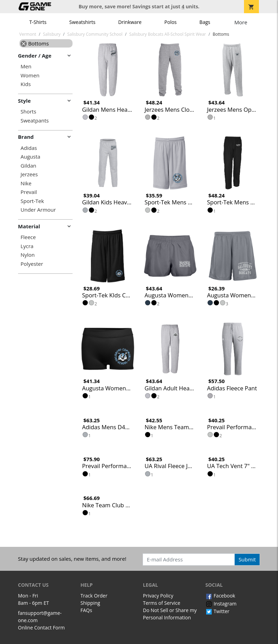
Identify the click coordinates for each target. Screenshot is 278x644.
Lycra (27, 246)
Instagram (221, 604)
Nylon (28, 255)
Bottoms (35, 43)
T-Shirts (38, 22)
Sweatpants (35, 121)
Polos (171, 22)
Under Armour (38, 210)
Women (30, 75)
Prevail (29, 192)
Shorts (28, 112)
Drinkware (130, 22)
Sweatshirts (82, 22)
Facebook (220, 596)
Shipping (90, 603)
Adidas (29, 148)
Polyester (32, 264)
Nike (26, 183)
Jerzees (29, 174)
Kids (26, 84)
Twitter (217, 611)
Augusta (30, 157)
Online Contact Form (41, 628)
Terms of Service (162, 603)
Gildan (28, 166)
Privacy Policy (158, 596)
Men (26, 66)
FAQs (86, 610)
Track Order (94, 596)
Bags (205, 22)
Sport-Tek (32, 201)
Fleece (28, 237)
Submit (247, 559)
